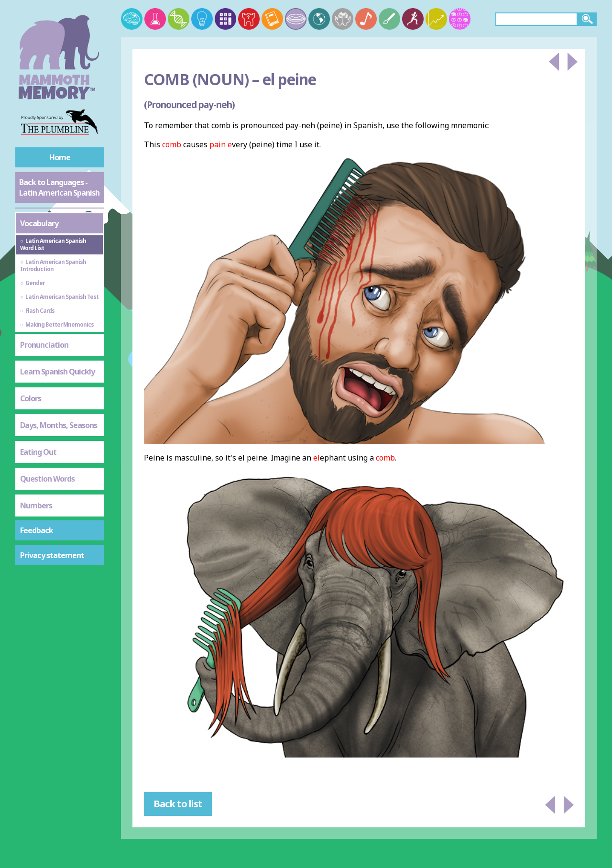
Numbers (36, 505)
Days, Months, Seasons (59, 425)
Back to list (178, 804)
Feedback (37, 530)
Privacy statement (52, 555)
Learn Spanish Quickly (57, 372)
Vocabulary (39, 223)
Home (60, 157)
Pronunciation (44, 345)
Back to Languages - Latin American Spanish (59, 187)
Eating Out (38, 452)
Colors (31, 398)
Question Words (47, 479)
